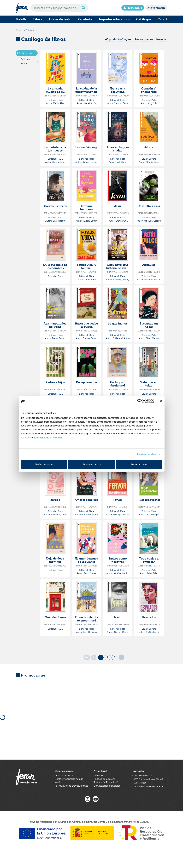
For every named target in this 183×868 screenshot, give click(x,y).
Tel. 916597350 (141, 796)
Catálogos (144, 19)
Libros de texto (60, 19)
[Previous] (94, 660)
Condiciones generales (107, 796)
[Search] (59, 8)
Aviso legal (100, 786)
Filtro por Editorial (28, 56)
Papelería (85, 19)
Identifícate (133, 8)
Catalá (162, 19)
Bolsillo (21, 19)
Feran (19, 31)
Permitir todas (139, 464)
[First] (87, 660)
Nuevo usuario (156, 8)
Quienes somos (64, 786)
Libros (38, 19)
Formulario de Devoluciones (71, 796)
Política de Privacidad (49, 438)
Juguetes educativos (114, 19)
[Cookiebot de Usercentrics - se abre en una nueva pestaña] (140, 401)
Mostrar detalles (146, 454)
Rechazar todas (44, 464)
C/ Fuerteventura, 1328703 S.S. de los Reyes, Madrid (146, 789)
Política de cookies (104, 789)
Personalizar (92, 464)
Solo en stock (26, 64)
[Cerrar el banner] (161, 401)
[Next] (121, 660)
